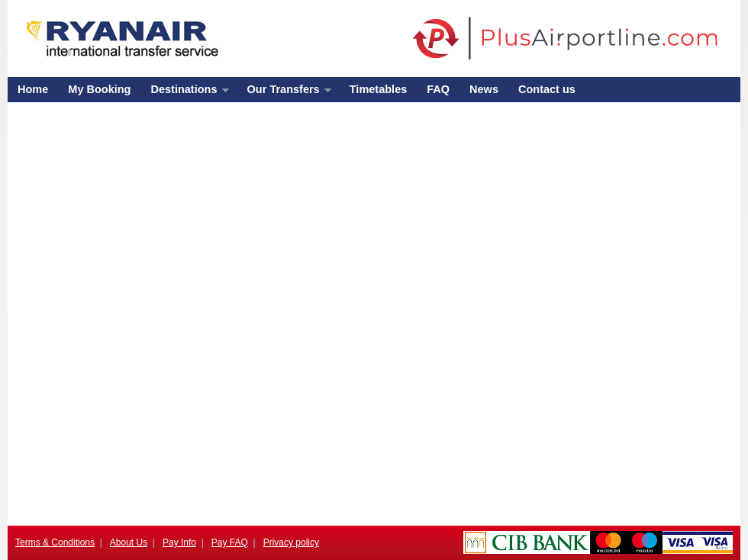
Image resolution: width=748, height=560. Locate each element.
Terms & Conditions (55, 542)
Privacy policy (291, 542)
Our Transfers (284, 93)
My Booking (99, 89)
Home (33, 89)
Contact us (547, 89)
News (484, 89)
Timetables (379, 89)
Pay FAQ (230, 542)
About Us (129, 542)
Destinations (184, 93)
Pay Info (179, 542)
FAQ (438, 89)
